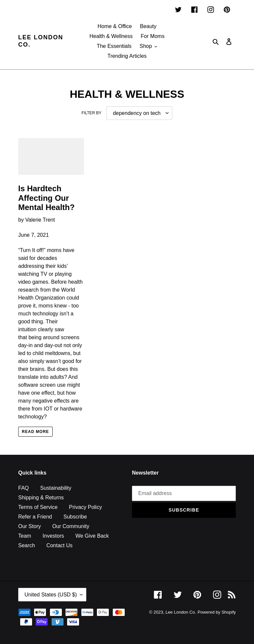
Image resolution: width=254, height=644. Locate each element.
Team (25, 536)
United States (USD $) (51, 595)
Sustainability (56, 488)
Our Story (29, 526)
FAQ (23, 488)
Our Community (71, 526)
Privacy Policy (86, 507)
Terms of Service (38, 507)
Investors (53, 536)
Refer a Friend (35, 517)
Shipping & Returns (41, 498)
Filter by (92, 113)
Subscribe (75, 517)
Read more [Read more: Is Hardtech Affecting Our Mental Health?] (35, 432)
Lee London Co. (41, 41)
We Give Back (92, 536)
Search (27, 545)
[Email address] (184, 493)
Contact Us (59, 545)
